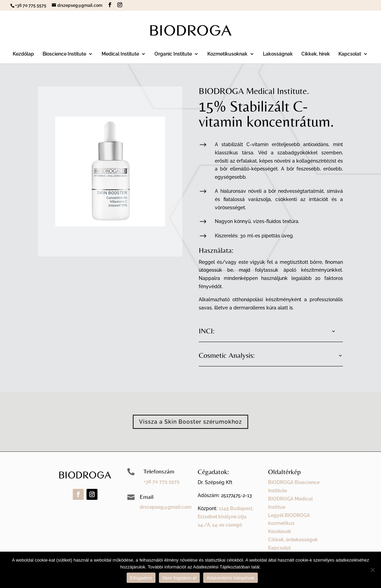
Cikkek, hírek (316, 54)
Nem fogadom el (179, 578)
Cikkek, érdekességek (293, 540)
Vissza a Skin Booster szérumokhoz (190, 422)
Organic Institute (173, 54)
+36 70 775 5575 (161, 482)
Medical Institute (120, 54)
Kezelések (280, 531)
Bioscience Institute (64, 54)
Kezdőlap (23, 54)
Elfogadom (141, 578)
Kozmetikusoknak (227, 54)
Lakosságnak (278, 54)
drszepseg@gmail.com (166, 507)
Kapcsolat (350, 54)
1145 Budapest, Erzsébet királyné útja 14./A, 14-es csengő (226, 517)
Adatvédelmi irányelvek (230, 578)
